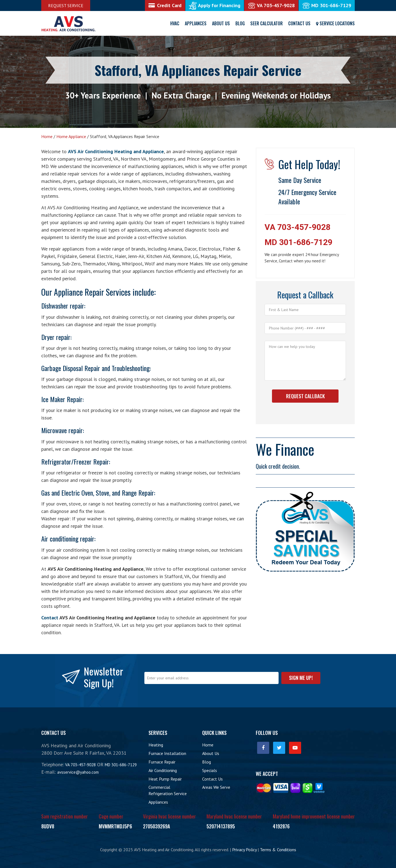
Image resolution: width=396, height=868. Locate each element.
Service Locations (335, 23)
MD (327, 6)
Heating (156, 745)
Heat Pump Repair (165, 779)
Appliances (196, 23)
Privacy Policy (244, 850)
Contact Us (299, 23)
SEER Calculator (266, 23)
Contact (50, 618)
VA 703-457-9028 (298, 227)
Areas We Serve (216, 787)
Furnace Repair (162, 762)
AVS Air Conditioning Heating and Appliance (116, 151)
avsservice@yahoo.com (78, 772)
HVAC (175, 23)
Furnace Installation (167, 753)
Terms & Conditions (278, 850)
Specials (210, 770)
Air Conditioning (163, 770)
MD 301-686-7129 (299, 242)
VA (271, 6)
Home (208, 745)
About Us (221, 23)
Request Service (66, 6)
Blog (240, 23)
